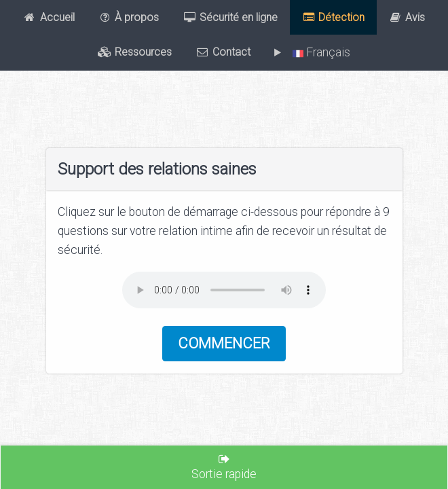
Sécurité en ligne (231, 17)
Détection (334, 17)
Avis (407, 17)
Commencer (224, 343)
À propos (129, 17)
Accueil (49, 17)
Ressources (135, 52)
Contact (223, 52)
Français (319, 52)
